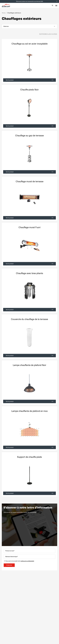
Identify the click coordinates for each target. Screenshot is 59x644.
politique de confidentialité (27, 561)
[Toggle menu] (56, 6)
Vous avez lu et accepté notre (20, 561)
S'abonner (9, 565)
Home (4, 13)
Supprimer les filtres (48, 34)
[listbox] (29, 26)
